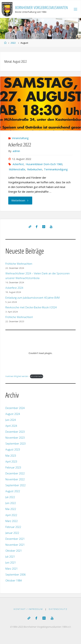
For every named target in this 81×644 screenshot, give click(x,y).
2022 (13, 43)
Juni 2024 (11, 420)
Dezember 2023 (15, 432)
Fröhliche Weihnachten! (19, 317)
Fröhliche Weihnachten (19, 264)
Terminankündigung (56, 169)
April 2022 (11, 515)
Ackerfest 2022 (20, 145)
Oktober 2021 (14, 551)
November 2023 (15, 438)
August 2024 (13, 414)
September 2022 (15, 485)
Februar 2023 (13, 467)
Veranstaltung (20, 138)
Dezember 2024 (15, 408)
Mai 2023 (11, 456)
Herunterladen (37, 376)
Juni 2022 (11, 503)
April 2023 (11, 462)
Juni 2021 (11, 563)
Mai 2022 (11, 509)
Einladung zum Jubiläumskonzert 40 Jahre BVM (32, 298)
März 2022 (12, 521)
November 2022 (15, 479)
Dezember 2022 (15, 473)
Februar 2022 (13, 527)
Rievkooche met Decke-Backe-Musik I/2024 (31, 307)
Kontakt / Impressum (28, 609)
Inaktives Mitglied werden (17, 376)
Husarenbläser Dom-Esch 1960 (44, 164)
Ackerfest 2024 (14, 288)
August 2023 (13, 449)
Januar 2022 (12, 533)
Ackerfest (18, 164)
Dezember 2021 (15, 539)
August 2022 (13, 491)
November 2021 (15, 545)
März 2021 (12, 569)
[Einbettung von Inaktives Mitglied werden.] (40, 353)
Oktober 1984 (14, 580)
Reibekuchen (35, 169)
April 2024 (11, 426)
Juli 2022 (10, 497)
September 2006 (15, 575)
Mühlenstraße (17, 169)
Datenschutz (58, 609)
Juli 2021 (10, 557)
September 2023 (15, 444)
